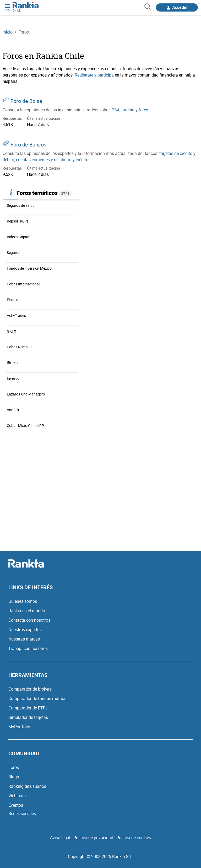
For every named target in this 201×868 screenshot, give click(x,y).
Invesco (13, 378)
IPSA (115, 110)
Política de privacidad (93, 838)
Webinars (17, 796)
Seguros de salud (21, 205)
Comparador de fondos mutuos (37, 698)
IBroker (13, 363)
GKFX (12, 331)
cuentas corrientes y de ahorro (44, 160)
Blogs (14, 777)
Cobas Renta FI (19, 347)
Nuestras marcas (24, 639)
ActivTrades (16, 315)
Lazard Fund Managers (26, 394)
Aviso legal (60, 838)
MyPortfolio (19, 727)
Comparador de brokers (30, 689)
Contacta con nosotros (29, 620)
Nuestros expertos (25, 630)
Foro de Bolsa (26, 101)
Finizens (13, 300)
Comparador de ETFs (28, 708)
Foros (14, 767)
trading (128, 110)
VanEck (13, 410)
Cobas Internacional (23, 284)
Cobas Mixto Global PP (25, 425)
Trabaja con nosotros (28, 648)
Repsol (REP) (17, 221)
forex (143, 110)
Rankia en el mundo (27, 611)
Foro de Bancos (28, 145)
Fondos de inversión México (29, 268)
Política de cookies (134, 838)
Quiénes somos (23, 601)
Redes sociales (22, 813)
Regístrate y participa (94, 75)
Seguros (13, 253)
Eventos (16, 805)
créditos (83, 160)
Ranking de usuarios (27, 786)
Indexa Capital (18, 237)
